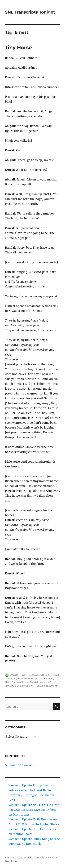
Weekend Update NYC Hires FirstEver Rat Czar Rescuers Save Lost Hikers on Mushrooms (34, 810)
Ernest (50, 678)
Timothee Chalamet (16, 686)
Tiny (31, 686)
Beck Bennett (25, 678)
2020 (56, 675)
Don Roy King (18, 675)
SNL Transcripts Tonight (30, 12)
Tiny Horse (18, 47)
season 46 (45, 682)
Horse (25, 682)
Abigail (12, 678)
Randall (34, 682)
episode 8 (39, 678)
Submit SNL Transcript (21, 765)
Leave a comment (47, 686)
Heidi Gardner (13, 682)
